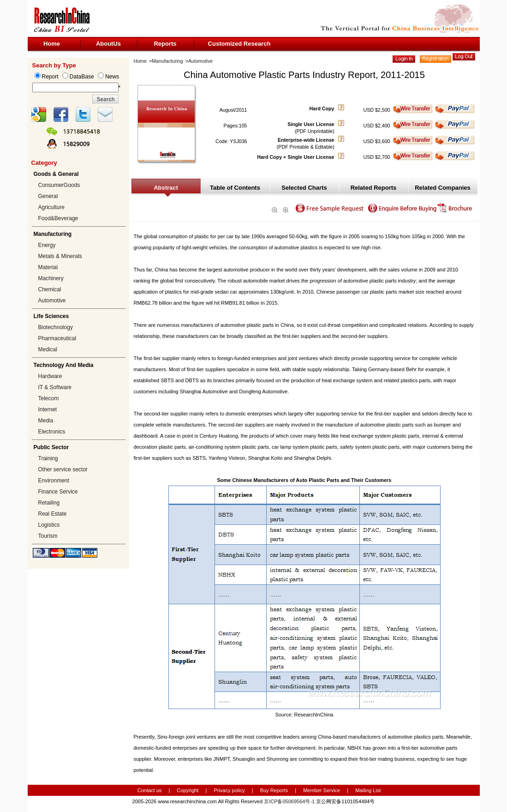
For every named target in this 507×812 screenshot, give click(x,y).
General (48, 196)
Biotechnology (56, 327)
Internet (48, 409)
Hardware (50, 376)
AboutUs (108, 44)
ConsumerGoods (59, 185)
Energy (47, 245)
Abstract (166, 188)
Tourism (48, 536)
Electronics (52, 432)
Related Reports (374, 188)
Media (46, 421)
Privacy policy (230, 790)
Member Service (322, 790)
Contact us (150, 790)
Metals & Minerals (60, 256)
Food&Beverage (58, 218)
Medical (48, 349)
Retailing (49, 503)
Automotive (52, 301)
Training (48, 458)
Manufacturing (167, 61)
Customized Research (239, 44)
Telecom (49, 398)
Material (48, 267)
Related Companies (443, 188)
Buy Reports (274, 790)
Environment (54, 481)
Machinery (51, 278)
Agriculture (51, 207)
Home (52, 44)
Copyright (188, 790)
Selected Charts (304, 188)
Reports (165, 44)
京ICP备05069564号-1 (289, 801)
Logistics (49, 525)
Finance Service (58, 492)
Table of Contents (235, 188)
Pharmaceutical (57, 338)
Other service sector (63, 469)
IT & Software (55, 387)
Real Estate (53, 514)
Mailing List (368, 790)
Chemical (50, 289)
